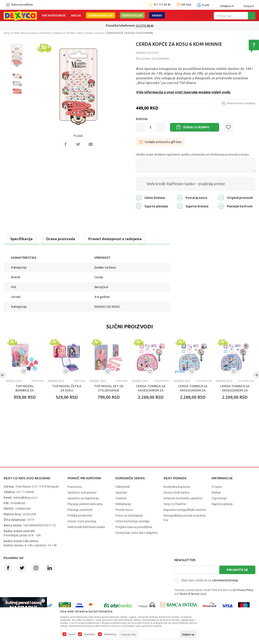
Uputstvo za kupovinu (82, 492)
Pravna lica (75, 487)
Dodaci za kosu (95, 33)
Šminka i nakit (74, 33)
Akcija (76, 15)
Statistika (90, 634)
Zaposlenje (219, 498)
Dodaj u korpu (196, 127)
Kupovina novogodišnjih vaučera (185, 510)
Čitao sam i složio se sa (209, 580)
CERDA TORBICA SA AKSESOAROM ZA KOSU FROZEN (193, 390)
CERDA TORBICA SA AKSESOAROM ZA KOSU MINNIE (151, 390)
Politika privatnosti (80, 515)
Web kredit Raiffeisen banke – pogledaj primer (186, 184)
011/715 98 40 (145, 26)
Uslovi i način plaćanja (82, 521)
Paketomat (123, 487)
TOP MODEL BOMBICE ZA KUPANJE (25, 390)
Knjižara (59, 33)
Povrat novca (124, 510)
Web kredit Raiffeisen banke (86, 527)
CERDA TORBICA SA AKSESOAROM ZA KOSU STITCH (235, 390)
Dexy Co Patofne (175, 504)
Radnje (216, 492)
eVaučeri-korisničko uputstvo (183, 498)
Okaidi (157, 15)
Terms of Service (189, 594)
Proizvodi (45, 33)
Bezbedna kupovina (177, 487)
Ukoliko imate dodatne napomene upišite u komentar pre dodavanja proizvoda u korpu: (193, 155)
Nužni (72, 634)
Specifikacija (21, 239)
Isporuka (121, 492)
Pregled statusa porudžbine (134, 527)
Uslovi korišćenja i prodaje (133, 521)
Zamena (121, 498)
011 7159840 (25, 492)
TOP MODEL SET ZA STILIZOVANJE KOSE (109, 390)
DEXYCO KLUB (132, 15)
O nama (217, 487)
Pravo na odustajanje (129, 515)
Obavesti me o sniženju (241, 103)
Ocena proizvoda (60, 239)
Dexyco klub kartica (177, 492)
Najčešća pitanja (222, 504)
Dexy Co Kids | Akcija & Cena (20, 33)
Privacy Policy (245, 590)
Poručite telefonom (120, 25)
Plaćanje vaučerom (80, 510)
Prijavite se (237, 570)
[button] (228, 127)
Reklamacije (123, 504)
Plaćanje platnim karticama (85, 504)
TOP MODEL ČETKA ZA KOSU (67, 388)
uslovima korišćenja (225, 580)
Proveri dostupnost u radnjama (115, 239)
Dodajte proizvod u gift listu (160, 142)
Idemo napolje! (101, 15)
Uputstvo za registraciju (83, 498)
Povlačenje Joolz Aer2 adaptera (137, 533)
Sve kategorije (54, 15)
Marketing (110, 634)
